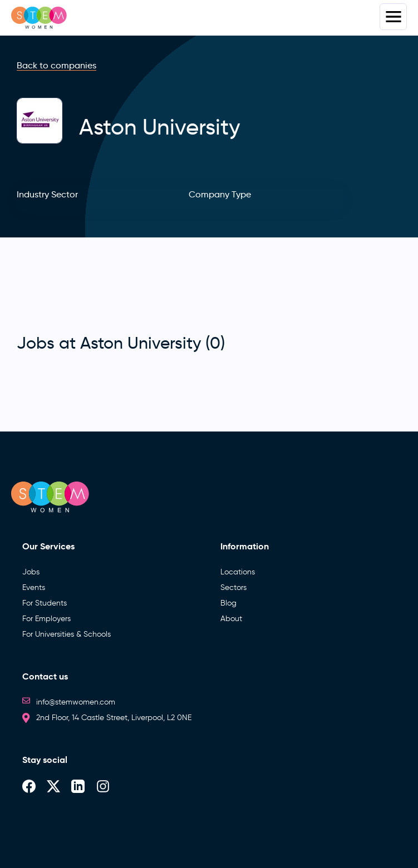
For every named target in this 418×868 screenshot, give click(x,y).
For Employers (46, 619)
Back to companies (56, 65)
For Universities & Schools (67, 634)
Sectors (233, 587)
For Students (45, 603)
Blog (228, 603)
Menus (393, 17)
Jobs (31, 572)
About (231, 619)
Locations (238, 572)
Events (34, 587)
